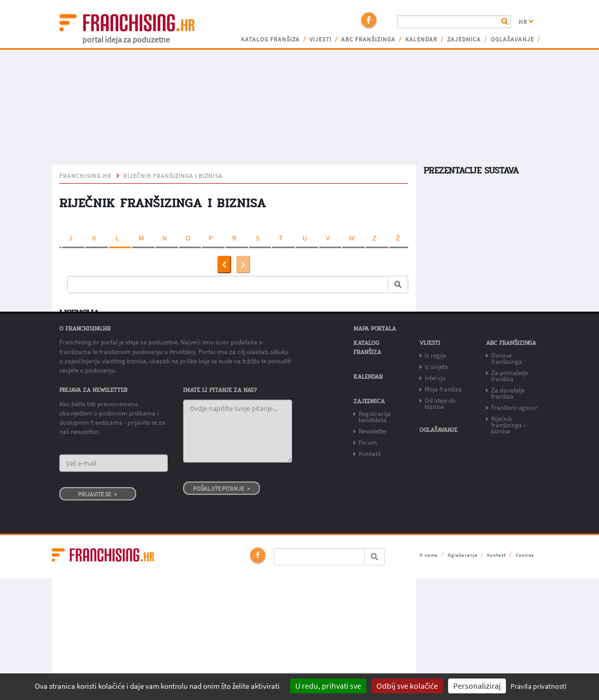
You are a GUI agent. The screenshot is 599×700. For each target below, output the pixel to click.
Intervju (435, 378)
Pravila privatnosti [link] (538, 686)
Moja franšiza (443, 389)
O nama (429, 555)
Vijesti (320, 39)
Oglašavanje (512, 39)
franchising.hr (85, 176)
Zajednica (464, 39)
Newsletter (373, 431)
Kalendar (421, 39)
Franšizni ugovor (514, 408)
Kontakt (370, 454)
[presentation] (224, 265)
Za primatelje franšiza (509, 376)
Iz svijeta (436, 367)
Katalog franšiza (270, 39)
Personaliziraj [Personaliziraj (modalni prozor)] (477, 686)
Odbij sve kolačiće (407, 686)
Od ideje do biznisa (440, 403)
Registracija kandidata (375, 417)
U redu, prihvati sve (328, 686)
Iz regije (435, 355)
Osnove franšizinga (507, 358)
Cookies (525, 555)
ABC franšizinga (368, 39)
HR (526, 22)
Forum (368, 442)
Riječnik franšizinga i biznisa (173, 176)
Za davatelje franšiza (508, 393)
